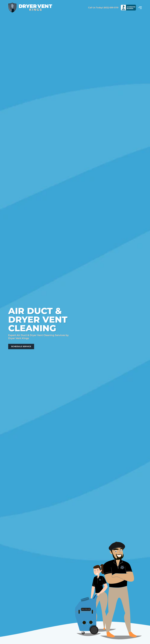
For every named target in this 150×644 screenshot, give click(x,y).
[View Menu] (140, 8)
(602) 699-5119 (103, 8)
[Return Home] (30, 8)
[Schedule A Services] (21, 347)
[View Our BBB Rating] (128, 8)
